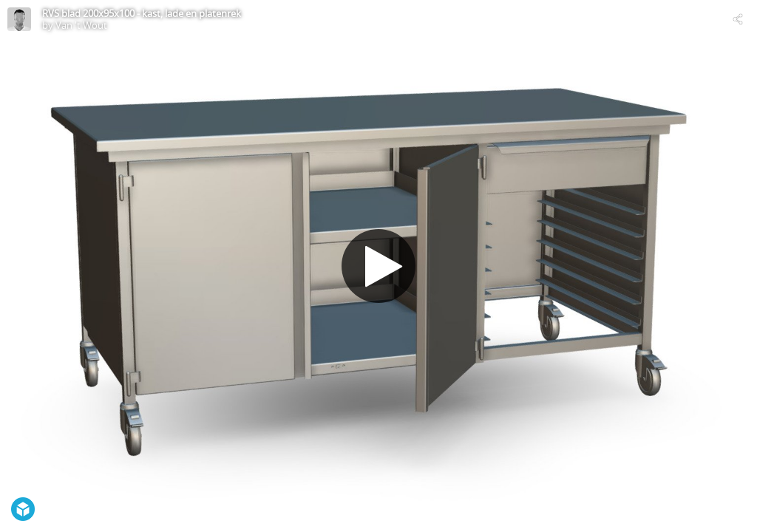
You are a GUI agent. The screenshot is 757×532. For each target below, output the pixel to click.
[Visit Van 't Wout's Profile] (19, 19)
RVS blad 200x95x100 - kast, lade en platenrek (142, 13)
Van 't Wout (81, 25)
